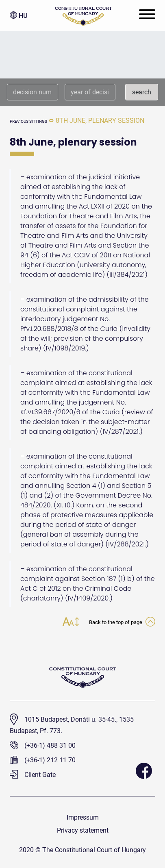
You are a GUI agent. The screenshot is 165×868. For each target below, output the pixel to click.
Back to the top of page (122, 622)
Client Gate (33, 775)
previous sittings (28, 121)
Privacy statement (83, 830)
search (142, 92)
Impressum (83, 817)
